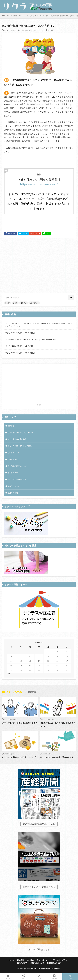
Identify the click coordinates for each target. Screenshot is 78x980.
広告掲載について (37, 963)
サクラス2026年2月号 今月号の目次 (20, 353)
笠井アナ (24, 303)
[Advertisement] (39, 265)
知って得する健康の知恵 (17, 439)
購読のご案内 (22, 963)
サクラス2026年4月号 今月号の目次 (20, 333)
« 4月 (9, 674)
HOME (7, 16)
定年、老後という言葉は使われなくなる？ (20, 723)
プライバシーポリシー (61, 960)
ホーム (11, 960)
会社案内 (30, 960)
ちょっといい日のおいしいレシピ (20, 433)
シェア (23, 977)
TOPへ (70, 977)
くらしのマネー (35, 16)
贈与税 (50, 30)
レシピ (7, 303)
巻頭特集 (11, 426)
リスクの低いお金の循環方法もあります (57, 757)
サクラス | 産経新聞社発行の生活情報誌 (46, 969)
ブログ (15, 303)
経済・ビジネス (19, 16)
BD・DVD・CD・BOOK (17, 479)
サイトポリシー (43, 960)
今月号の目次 (13, 493)
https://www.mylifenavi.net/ (39, 184)
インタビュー (34, 303)
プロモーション (14, 486)
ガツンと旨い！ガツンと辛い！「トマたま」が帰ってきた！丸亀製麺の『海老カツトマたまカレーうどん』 (39, 325)
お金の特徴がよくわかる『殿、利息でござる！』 (58, 724)
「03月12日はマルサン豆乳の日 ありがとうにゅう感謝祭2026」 (31, 339)
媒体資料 (20, 960)
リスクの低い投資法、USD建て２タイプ (19, 757)
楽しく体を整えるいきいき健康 (20, 446)
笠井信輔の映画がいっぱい (18, 466)
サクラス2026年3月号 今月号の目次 (20, 346)
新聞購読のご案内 (54, 963)
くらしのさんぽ (14, 459)
